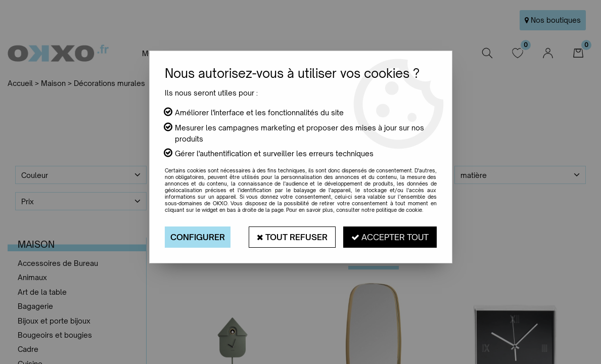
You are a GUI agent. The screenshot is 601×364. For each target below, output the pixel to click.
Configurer (198, 237)
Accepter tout (390, 237)
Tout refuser (292, 237)
